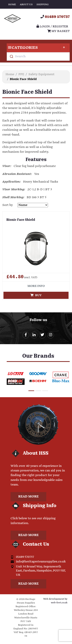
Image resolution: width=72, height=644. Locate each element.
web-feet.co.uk (59, 603)
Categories (37, 48)
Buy (36, 295)
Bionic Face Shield (21, 220)
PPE (21, 74)
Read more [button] (28, 497)
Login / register (52, 27)
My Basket (59, 31)
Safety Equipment (41, 74)
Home (12, 5)
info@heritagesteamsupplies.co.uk (41, 562)
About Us (26, 5)
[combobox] (38, 56)
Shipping (43, 5)
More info (36, 286)
